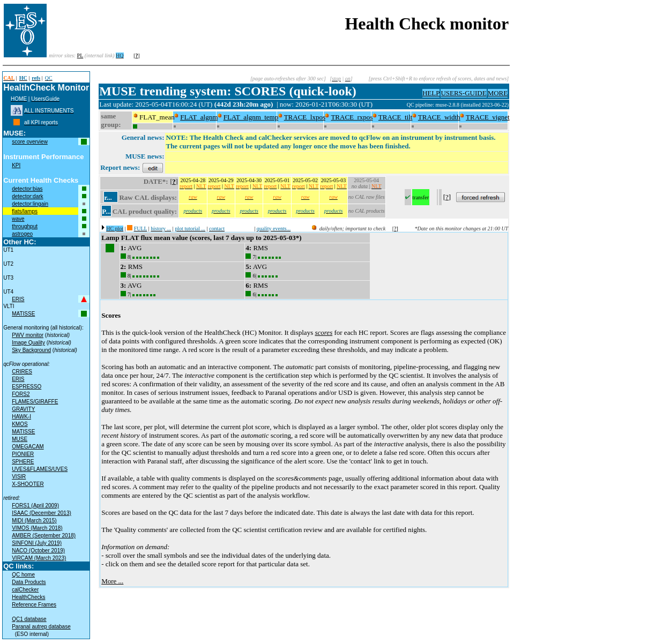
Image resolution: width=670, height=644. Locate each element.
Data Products (29, 582)
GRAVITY (23, 409)
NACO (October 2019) (38, 551)
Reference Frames (34, 605)
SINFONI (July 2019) (37, 543)
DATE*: (156, 181)
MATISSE (23, 314)
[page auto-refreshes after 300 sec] (288, 78)
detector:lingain (30, 204)
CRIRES (22, 372)
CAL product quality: (145, 211)
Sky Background (31, 350)
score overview (30, 142)
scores (323, 332)
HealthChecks (28, 597)
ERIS (18, 299)
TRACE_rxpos (352, 117)
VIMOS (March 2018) (37, 528)
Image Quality (28, 343)
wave (18, 219)
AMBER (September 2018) (44, 536)
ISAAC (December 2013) (42, 513)
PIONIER (23, 454)
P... (106, 211)
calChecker (25, 590)
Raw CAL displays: (148, 197)
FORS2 (21, 394)
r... (108, 197)
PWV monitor (28, 335)
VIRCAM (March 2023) (39, 558)
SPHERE (23, 462)
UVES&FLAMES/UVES (40, 469)
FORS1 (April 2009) (35, 506)
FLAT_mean (157, 117)
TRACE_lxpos (305, 117)
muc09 (399, 105)
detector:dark (27, 196)
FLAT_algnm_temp (251, 117)
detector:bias (27, 189)
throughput (25, 226)
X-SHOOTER (28, 484)
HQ (120, 55)
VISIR (19, 477)
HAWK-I (21, 417)
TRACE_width (439, 117)
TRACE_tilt (396, 117)
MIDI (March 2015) (34, 521)
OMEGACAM (28, 447)
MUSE (20, 439)
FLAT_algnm (199, 117)
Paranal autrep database (41, 627)
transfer (421, 197)
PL (80, 55)
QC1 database (29, 619)
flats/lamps (25, 211)
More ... (112, 581)
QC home (23, 575)
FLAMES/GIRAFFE (35, 402)
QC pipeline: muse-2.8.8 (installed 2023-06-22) (458, 105)
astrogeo (22, 234)
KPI (16, 165)
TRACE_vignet (488, 117)
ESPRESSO (27, 387)
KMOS (20, 424)
